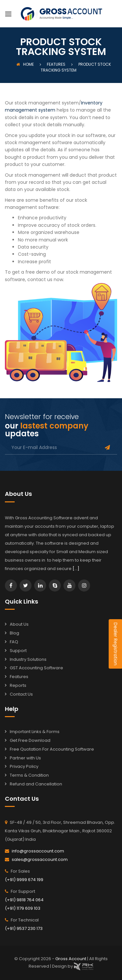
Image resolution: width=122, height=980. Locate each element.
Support (18, 651)
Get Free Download (30, 740)
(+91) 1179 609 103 (23, 908)
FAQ (14, 642)
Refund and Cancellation (36, 784)
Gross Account (71, 959)
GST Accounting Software (36, 668)
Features (19, 677)
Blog (14, 633)
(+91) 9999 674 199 (24, 880)
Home (25, 64)
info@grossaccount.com (38, 851)
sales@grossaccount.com (40, 859)
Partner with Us (25, 758)
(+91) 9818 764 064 (24, 900)
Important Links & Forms (35, 732)
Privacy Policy (24, 766)
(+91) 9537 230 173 (24, 928)
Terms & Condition (29, 775)
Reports (18, 685)
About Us (19, 624)
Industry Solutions (28, 659)
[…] (76, 569)
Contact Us (21, 694)
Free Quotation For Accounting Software (52, 749)
